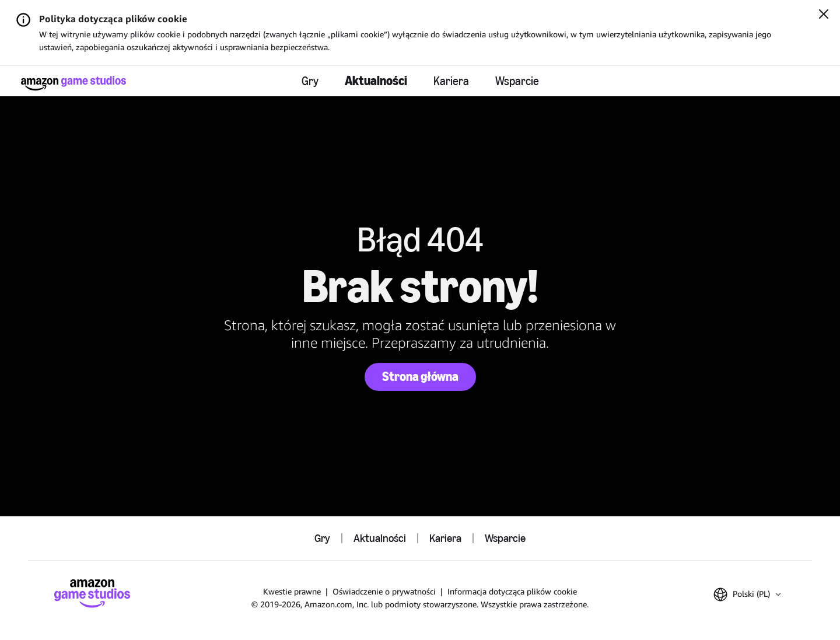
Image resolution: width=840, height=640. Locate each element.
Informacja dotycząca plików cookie (512, 591)
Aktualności (376, 81)
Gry (310, 81)
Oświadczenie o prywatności (384, 591)
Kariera (451, 81)
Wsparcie (517, 81)
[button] (747, 594)
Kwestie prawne (292, 591)
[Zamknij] (824, 15)
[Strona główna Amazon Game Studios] (73, 83)
